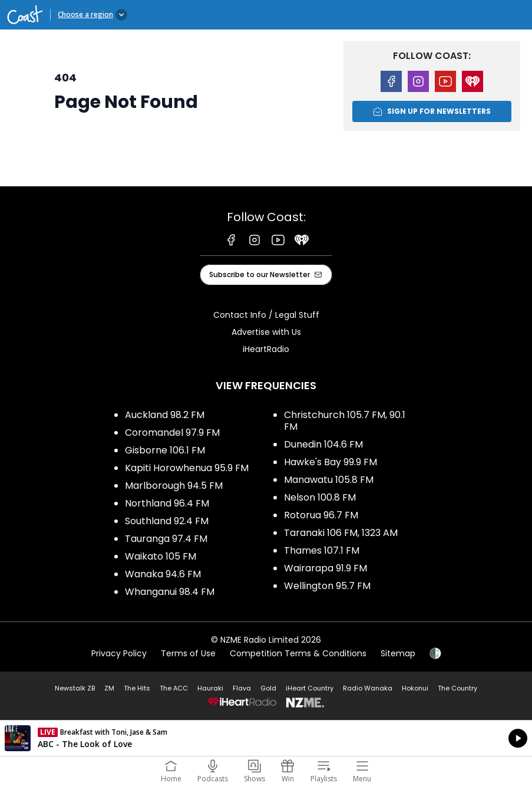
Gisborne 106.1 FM (165, 450)
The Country (457, 688)
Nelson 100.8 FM (320, 497)
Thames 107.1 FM (322, 550)
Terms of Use (188, 653)
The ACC (174, 688)
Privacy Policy (119, 653)
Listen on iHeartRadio (266, 738)
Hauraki (210, 688)
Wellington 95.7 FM (327, 586)
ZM (109, 688)
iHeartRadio (266, 349)
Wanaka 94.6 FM (163, 574)
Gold (268, 688)
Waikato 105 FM (161, 556)
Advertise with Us (266, 332)
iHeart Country (310, 688)
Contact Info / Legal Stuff (266, 315)
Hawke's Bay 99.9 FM (331, 462)
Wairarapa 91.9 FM (326, 568)
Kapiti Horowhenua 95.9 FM (187, 468)
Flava (242, 688)
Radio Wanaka (368, 688)
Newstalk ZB (75, 688)
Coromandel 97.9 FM (172, 433)
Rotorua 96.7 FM (321, 515)
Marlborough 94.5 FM (174, 486)
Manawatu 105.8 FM (329, 480)
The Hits (137, 688)
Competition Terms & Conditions (298, 653)
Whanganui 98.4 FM (170, 592)
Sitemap (398, 653)
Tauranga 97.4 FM (166, 539)
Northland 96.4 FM (167, 503)
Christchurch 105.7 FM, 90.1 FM (345, 421)
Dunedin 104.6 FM (323, 444)
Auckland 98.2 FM (165, 415)
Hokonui (415, 688)
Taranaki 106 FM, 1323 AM (341, 533)
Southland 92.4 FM (167, 521)
